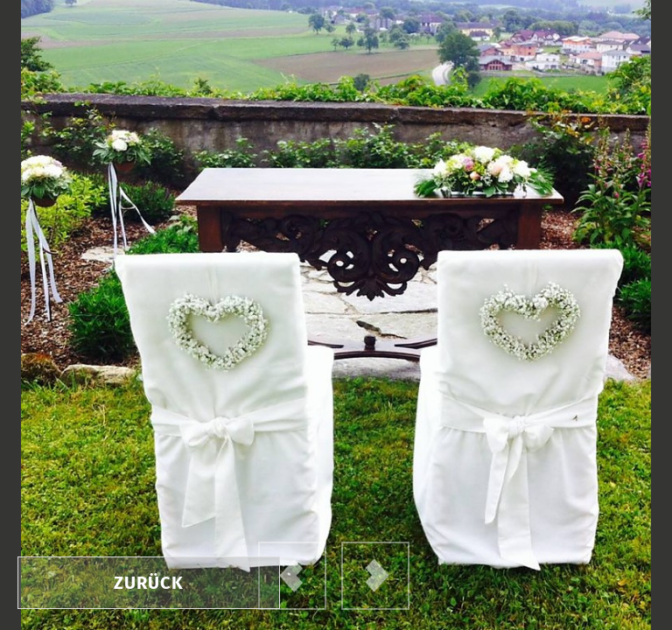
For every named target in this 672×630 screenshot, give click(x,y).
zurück (149, 583)
